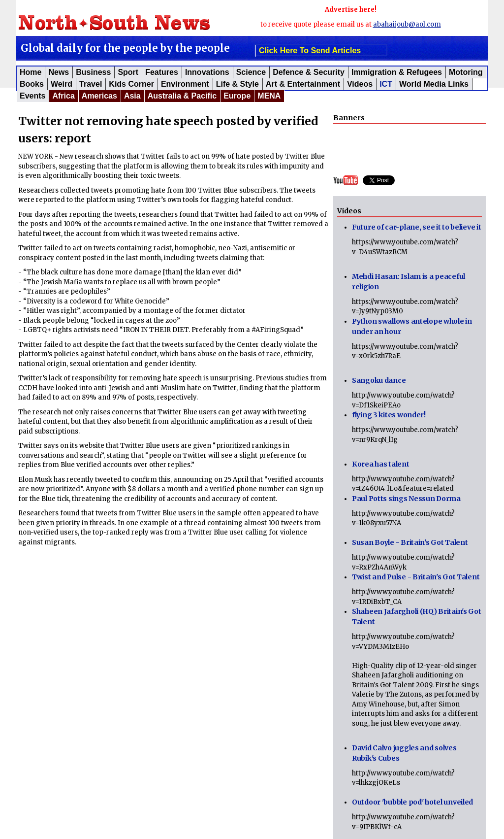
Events (32, 96)
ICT (386, 84)
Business (93, 72)
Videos (360, 84)
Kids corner (131, 84)
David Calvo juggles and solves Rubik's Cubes (404, 753)
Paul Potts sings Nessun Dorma (406, 499)
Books (32, 84)
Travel (91, 84)
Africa (63, 96)
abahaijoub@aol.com (407, 24)
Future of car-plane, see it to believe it (417, 227)
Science (251, 72)
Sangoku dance (379, 380)
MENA (269, 96)
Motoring (466, 72)
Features (162, 72)
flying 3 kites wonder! (389, 415)
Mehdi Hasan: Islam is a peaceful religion (409, 282)
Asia (132, 96)
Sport (128, 72)
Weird (62, 84)
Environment (185, 84)
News (59, 72)
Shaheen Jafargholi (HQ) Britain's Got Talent (417, 617)
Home (31, 72)
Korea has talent (381, 464)
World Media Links (434, 84)
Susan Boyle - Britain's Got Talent (410, 542)
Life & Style (237, 84)
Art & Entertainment (303, 84)
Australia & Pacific (182, 96)
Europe (237, 96)
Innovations (207, 72)
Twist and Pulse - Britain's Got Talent (416, 577)
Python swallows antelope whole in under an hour (412, 326)
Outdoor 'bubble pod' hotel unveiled (412, 802)
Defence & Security (309, 72)
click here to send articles (310, 50)
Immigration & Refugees (397, 72)
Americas (99, 96)
